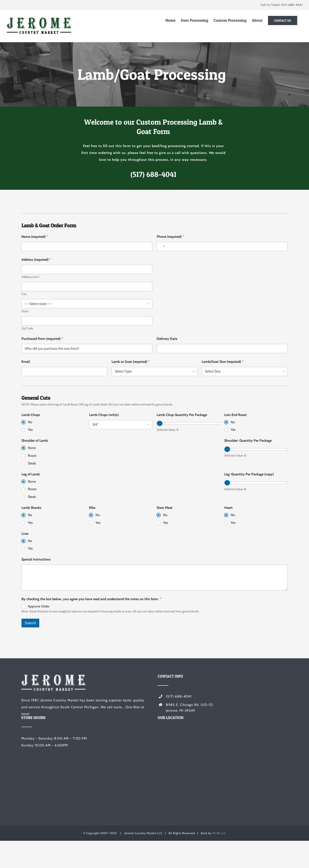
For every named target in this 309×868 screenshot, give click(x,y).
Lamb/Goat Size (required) (223, 362)
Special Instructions (36, 559)
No (30, 422)
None (32, 448)
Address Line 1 (30, 277)
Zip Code (27, 328)
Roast (32, 456)
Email (26, 362)
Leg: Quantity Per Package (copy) (249, 474)
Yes (30, 430)
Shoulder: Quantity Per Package (248, 441)
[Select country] (161, 246)
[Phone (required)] (222, 246)
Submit (30, 623)
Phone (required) (170, 237)
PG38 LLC (219, 833)
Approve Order (39, 606)
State (25, 311)
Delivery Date (167, 339)
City (24, 294)
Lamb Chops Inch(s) (104, 415)
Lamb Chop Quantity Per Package (182, 415)
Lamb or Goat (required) (131, 362)
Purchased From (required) (42, 339)
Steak (32, 463)
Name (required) (35, 237)
